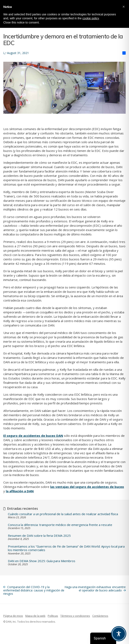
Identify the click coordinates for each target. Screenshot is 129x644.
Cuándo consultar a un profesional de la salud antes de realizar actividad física (63, 514)
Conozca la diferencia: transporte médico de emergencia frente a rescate (60, 525)
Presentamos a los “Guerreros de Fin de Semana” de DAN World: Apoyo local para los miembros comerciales (66, 548)
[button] (124, 7)
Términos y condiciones (75, 616)
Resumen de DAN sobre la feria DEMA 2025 (39, 536)
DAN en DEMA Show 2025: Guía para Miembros (42, 561)
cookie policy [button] (91, 18)
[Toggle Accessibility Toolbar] (119, 634)
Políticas (53, 616)
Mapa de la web (35, 616)
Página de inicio (13, 616)
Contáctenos (100, 616)
